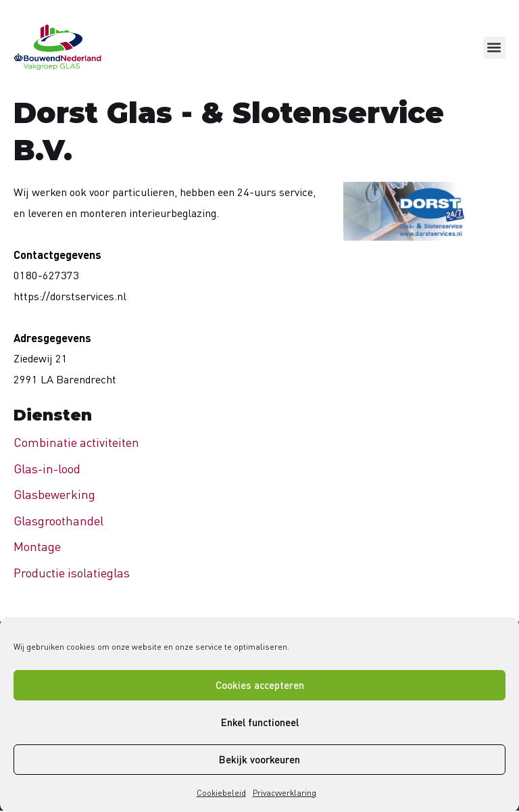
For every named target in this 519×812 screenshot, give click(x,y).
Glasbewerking (54, 494)
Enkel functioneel (260, 722)
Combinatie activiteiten (76, 442)
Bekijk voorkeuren (259, 759)
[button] (494, 48)
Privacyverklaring (285, 793)
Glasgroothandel (58, 521)
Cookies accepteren (260, 685)
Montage (37, 546)
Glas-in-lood (47, 469)
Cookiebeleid (221, 793)
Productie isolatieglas (72, 573)
